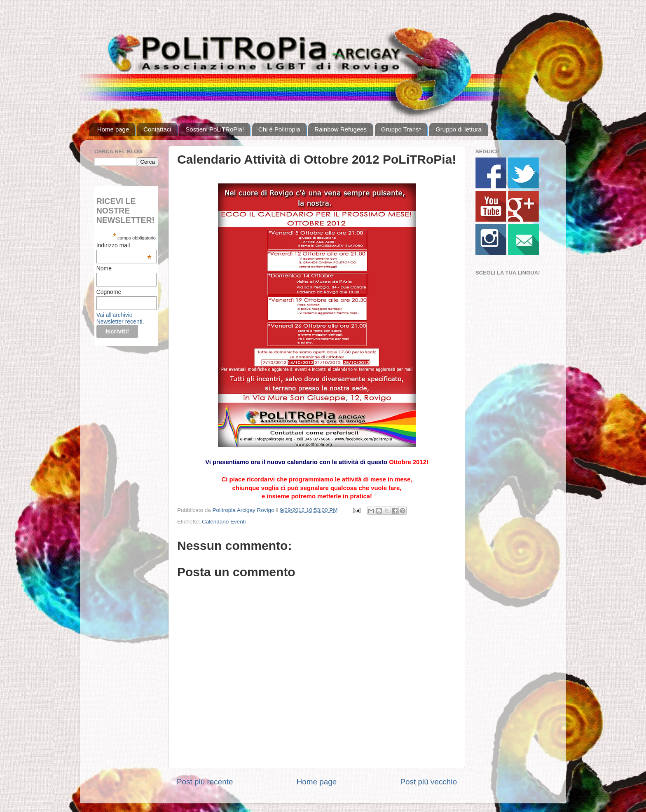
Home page (113, 129)
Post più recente (205, 782)
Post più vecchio (428, 782)
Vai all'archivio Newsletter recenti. (120, 318)
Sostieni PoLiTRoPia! (215, 129)
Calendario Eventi (224, 522)
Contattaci (157, 129)
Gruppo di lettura (459, 129)
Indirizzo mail (124, 245)
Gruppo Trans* (401, 129)
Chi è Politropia (279, 129)
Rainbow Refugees (341, 129)
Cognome (109, 292)
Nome (104, 268)
